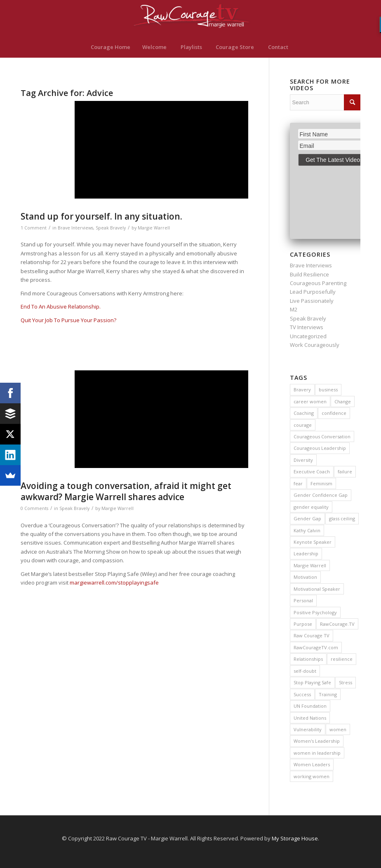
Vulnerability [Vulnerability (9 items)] (308, 729)
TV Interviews (307, 327)
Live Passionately (312, 301)
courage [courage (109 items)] (303, 425)
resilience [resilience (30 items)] (342, 659)
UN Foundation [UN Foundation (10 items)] (310, 706)
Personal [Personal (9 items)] (303, 600)
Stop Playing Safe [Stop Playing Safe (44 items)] (312, 682)
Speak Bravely (111, 228)
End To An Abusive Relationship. (61, 306)
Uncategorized (308, 336)
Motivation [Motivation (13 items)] (305, 577)
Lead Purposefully (313, 292)
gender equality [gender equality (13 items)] (311, 507)
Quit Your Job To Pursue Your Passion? (68, 320)
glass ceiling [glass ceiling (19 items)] (342, 518)
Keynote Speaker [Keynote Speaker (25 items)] (313, 542)
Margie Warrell (154, 228)
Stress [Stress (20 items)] (346, 682)
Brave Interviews (75, 228)
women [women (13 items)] (338, 729)
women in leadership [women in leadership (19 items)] (317, 753)
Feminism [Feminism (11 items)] (321, 483)
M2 (294, 309)
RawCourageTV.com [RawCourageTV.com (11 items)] (316, 647)
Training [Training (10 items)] (328, 694)
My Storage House (295, 838)
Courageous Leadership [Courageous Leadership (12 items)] (320, 448)
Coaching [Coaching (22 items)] (304, 413)
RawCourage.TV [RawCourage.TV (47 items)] (337, 624)
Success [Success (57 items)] (302, 694)
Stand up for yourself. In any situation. (101, 216)
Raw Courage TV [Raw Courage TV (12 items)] (312, 635)
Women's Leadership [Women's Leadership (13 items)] (317, 741)
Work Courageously (315, 345)
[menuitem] (110, 47)
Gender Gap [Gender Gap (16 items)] (307, 518)
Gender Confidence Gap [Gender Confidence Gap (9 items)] (321, 495)
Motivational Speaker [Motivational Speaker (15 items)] (317, 589)
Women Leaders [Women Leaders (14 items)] (312, 764)
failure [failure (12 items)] (345, 471)
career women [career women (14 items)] (310, 401)
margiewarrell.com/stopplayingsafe (114, 583)
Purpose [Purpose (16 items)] (303, 624)
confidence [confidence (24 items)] (334, 413)
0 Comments (34, 508)
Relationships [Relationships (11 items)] (308, 659)
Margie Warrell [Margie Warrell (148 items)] (310, 565)
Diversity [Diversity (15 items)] (303, 460)
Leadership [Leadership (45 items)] (306, 553)
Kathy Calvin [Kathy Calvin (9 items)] (307, 530)
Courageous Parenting (318, 283)
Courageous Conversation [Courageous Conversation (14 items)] (322, 436)
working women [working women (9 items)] (312, 776)
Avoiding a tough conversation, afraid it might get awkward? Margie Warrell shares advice (126, 491)
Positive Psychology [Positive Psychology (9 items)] (315, 612)
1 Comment (34, 228)
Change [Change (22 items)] (343, 401)
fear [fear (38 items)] (298, 483)
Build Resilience (309, 274)
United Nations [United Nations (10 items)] (310, 718)
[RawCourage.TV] (190, 18)
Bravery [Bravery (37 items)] (302, 390)
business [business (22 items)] (328, 390)
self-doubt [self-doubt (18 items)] (305, 671)
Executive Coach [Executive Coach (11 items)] (312, 471)
